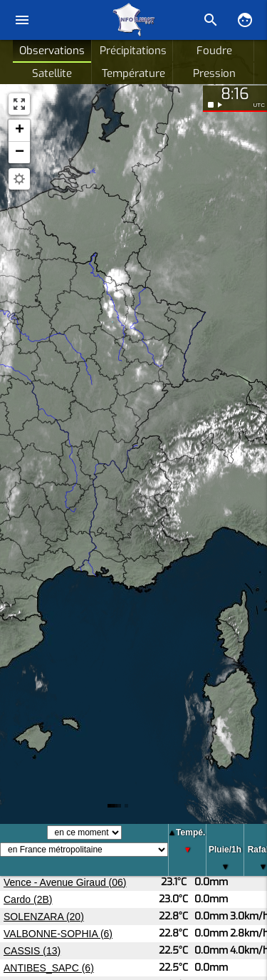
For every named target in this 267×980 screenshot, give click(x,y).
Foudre (214, 51)
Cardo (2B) (28, 899)
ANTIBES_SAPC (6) (49, 968)
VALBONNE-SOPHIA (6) (58, 934)
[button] (19, 131)
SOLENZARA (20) (44, 917)
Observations (52, 51)
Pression (214, 73)
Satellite (52, 73)
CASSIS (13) (32, 951)
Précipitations (133, 51)
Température (133, 73)
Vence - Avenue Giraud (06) (65, 882)
